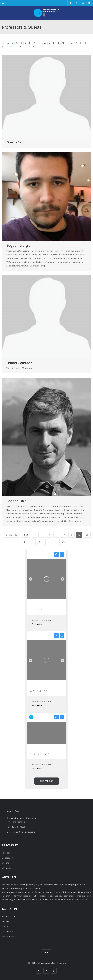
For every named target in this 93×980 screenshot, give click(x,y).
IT (58, 43)
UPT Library (7, 868)
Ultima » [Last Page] (65, 542)
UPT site (6, 863)
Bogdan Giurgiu (18, 246)
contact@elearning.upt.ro (23, 832)
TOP (47, 952)
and (44, 43)
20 (87, 535)
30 (40, 542)
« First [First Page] (25, 535)
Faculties (6, 853)
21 (25, 542)
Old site (6, 921)
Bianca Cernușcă (19, 363)
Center (5, 926)
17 (64, 535)
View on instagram (56, 554)
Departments (8, 858)
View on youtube (56, 717)
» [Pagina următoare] (55, 542)
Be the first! (38, 624)
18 (71, 535)
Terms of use (8, 936)
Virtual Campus (9, 916)
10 (49, 535)
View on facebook (56, 636)
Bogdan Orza (17, 501)
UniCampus (8, 931)
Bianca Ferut (16, 142)
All (3, 43)
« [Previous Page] (34, 535)
